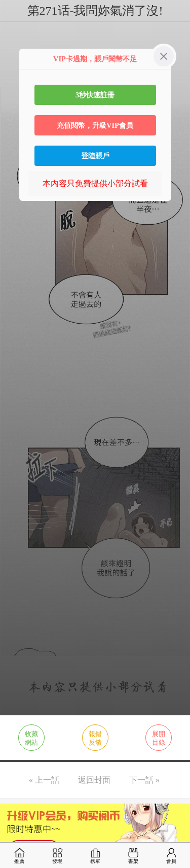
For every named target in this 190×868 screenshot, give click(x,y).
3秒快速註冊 (95, 95)
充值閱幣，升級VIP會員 (95, 125)
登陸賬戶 (95, 156)
